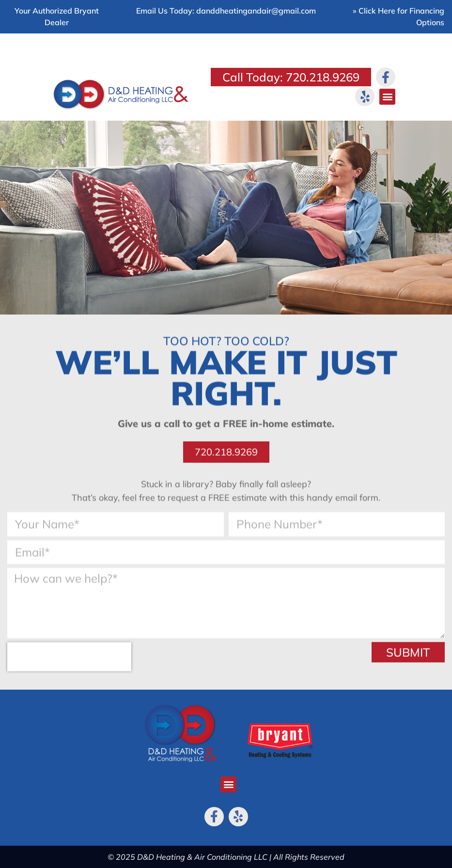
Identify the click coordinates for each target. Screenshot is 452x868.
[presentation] (69, 662)
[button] (387, 97)
